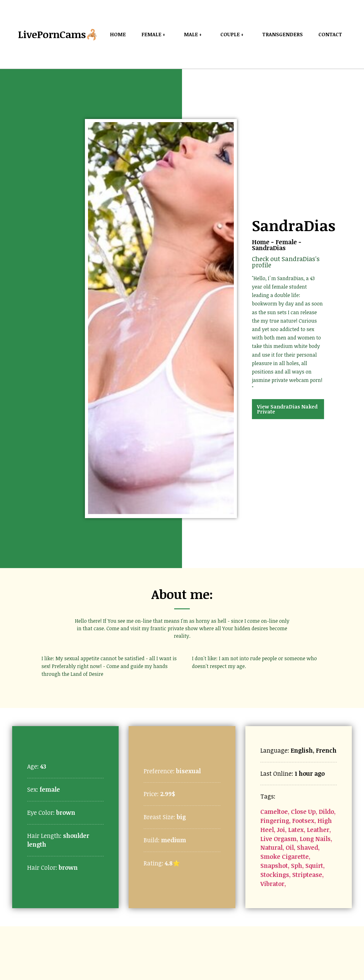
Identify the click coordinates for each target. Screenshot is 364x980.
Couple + (234, 34)
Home (118, 34)
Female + (155, 34)
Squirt (314, 866)
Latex (296, 830)
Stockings (275, 875)
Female (286, 242)
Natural (271, 847)
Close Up (303, 812)
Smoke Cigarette (285, 856)
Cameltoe (274, 812)
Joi (281, 830)
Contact (330, 34)
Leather (318, 830)
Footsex (303, 821)
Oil (290, 847)
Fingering (275, 821)
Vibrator (272, 884)
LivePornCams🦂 (58, 34)
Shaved (307, 847)
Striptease (307, 875)
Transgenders (283, 34)
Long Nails (315, 839)
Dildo (326, 812)
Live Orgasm (278, 839)
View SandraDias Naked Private (287, 409)
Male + (194, 34)
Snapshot (274, 866)
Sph (297, 866)
